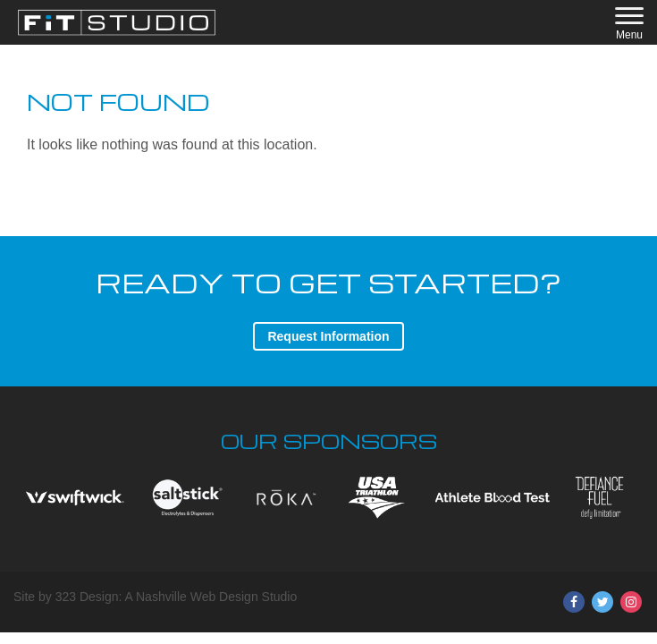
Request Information (328, 336)
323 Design (87, 597)
